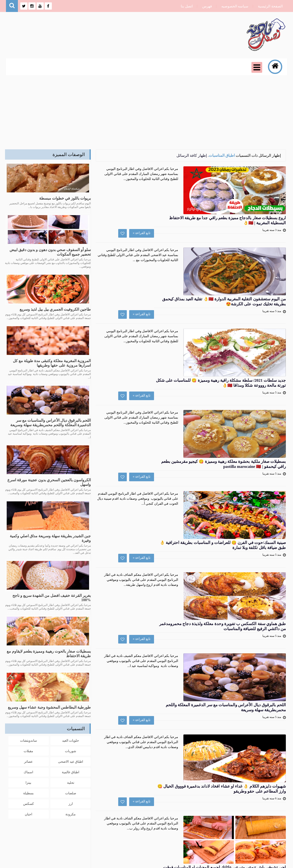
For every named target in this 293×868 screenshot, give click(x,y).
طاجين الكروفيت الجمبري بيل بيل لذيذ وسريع (55, 309)
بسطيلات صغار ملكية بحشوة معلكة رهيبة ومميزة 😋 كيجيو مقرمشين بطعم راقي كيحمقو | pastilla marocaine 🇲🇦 (158, 344)
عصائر (28, 761)
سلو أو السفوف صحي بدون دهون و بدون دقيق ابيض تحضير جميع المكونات (50, 252)
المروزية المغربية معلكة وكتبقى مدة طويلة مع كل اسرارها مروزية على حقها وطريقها (52, 363)
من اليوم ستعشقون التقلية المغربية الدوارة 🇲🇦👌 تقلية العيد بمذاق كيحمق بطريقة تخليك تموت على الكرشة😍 (157, 229)
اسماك (28, 771)
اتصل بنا (186, 6)
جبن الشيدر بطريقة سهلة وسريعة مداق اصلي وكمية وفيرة (50, 538)
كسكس (29, 803)
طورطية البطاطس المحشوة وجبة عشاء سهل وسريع (49, 707)
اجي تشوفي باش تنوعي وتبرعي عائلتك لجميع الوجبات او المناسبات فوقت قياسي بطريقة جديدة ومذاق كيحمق (160, 633)
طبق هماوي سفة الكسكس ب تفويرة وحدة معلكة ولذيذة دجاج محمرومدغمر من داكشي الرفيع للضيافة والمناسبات (155, 460)
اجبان (29, 814)
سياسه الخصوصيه (234, 6)
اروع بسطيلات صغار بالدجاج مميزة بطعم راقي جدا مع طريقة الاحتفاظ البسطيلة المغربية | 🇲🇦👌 (156, 171)
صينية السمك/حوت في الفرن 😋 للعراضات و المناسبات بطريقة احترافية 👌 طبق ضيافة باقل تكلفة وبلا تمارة (154, 402)
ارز (71, 803)
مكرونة (71, 814)
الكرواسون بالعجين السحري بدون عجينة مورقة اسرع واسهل (49, 482)
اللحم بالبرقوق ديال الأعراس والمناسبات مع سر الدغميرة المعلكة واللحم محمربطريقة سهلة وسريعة (153, 517)
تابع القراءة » (195, 204)
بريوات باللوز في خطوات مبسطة (65, 198)
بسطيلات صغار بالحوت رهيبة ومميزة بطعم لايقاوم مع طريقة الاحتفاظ (49, 654)
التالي (169, 745)
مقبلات (28, 750)
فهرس (206, 6)
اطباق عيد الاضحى (71, 761)
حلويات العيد (71, 740)
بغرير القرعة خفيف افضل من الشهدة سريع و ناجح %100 (52, 598)
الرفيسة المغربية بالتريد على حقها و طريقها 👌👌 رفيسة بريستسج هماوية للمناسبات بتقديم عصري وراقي (160, 690)
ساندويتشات (29, 740)
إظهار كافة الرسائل (192, 155)
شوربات (71, 750)
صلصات (71, 792)
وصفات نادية (240, 861)
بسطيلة (28, 792)
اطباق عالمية (71, 771)
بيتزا (28, 782)
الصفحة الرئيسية (269, 6)
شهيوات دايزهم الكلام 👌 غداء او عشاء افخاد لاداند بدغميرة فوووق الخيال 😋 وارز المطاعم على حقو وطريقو (152, 575)
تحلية (71, 782)
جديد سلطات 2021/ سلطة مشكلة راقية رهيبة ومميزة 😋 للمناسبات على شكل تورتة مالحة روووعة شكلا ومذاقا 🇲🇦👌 (157, 287)
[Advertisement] (147, 111)
